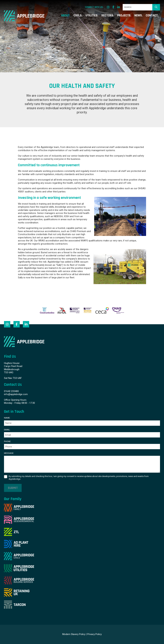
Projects (124, 16)
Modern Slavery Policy (74, 634)
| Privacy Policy (94, 634)
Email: (7, 430)
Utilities (92, 16)
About (65, 16)
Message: (9, 453)
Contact (152, 16)
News (138, 16)
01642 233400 (11, 391)
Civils (78, 16)
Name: (7, 418)
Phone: (8, 441)
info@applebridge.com (16, 394)
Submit (13, 488)
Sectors (107, 16)
